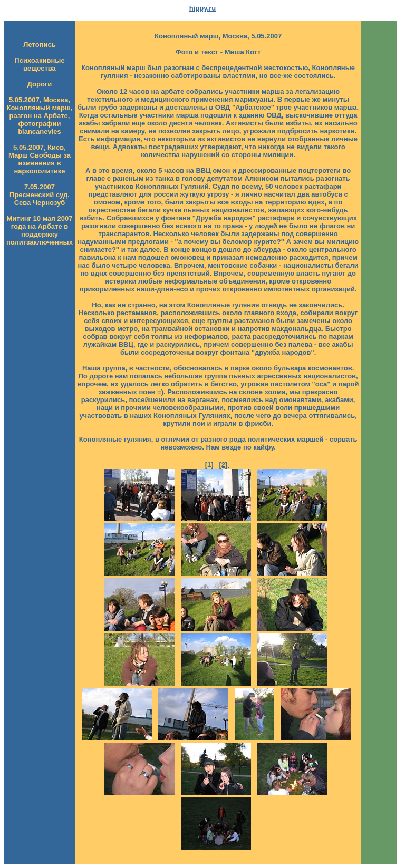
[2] (224, 465)
